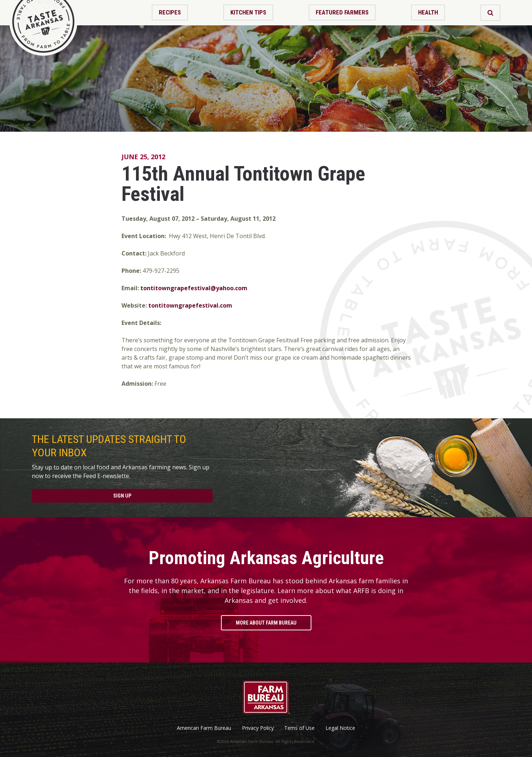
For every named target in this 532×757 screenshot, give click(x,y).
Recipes (170, 12)
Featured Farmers (342, 12)
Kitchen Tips (248, 12)
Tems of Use (299, 728)
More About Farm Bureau (266, 623)
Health (428, 12)
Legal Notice (340, 728)
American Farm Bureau (204, 728)
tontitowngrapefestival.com (190, 305)
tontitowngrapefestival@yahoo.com (194, 288)
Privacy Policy (258, 728)
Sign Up (122, 496)
